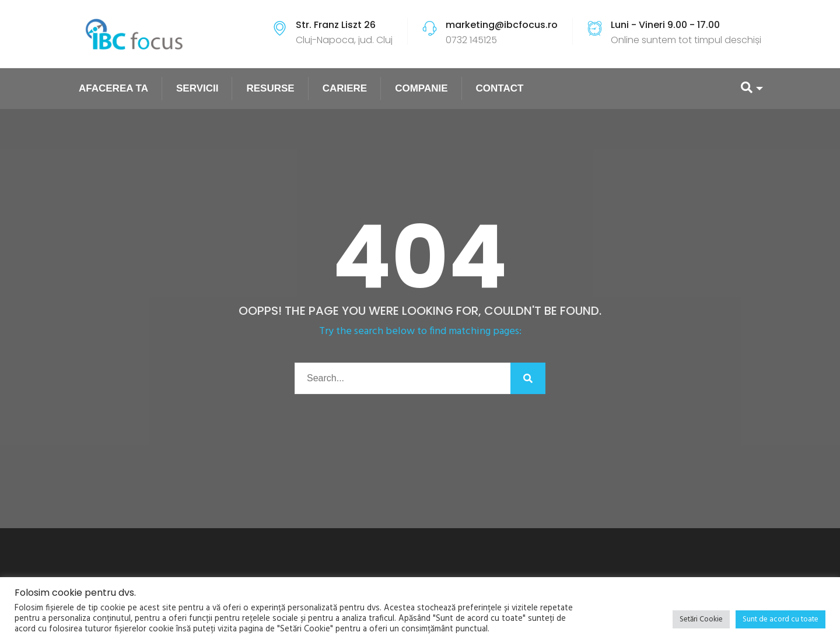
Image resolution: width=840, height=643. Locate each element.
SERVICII (197, 88)
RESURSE (270, 88)
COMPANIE (421, 88)
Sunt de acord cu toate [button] (780, 619)
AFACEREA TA (113, 88)
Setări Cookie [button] (701, 619)
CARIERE (345, 88)
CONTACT (500, 88)
